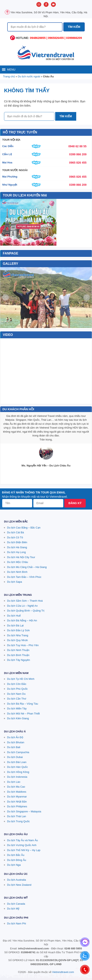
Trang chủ (9, 76)
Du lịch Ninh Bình (17, 572)
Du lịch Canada (16, 904)
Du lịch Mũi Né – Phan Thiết (23, 714)
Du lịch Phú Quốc (17, 689)
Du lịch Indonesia (17, 777)
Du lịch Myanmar (17, 797)
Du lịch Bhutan (16, 742)
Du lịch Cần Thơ (17, 699)
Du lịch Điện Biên (17, 542)
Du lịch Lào (14, 782)
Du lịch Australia (16, 880)
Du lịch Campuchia (18, 752)
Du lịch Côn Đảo (17, 684)
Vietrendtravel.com (63, 972)
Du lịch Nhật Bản (17, 802)
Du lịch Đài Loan (17, 762)
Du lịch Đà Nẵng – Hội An (22, 620)
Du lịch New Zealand (19, 885)
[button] (11, 70)
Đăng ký (75, 503)
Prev (5, 298)
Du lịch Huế (14, 616)
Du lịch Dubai (15, 757)
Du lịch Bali (14, 747)
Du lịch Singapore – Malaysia (24, 811)
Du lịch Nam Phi (16, 923)
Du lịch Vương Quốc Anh (22, 845)
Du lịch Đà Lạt (15, 625)
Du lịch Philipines (17, 806)
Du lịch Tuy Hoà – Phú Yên (23, 645)
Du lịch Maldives (17, 792)
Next (87, 298)
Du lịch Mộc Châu (17, 562)
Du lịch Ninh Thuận (18, 650)
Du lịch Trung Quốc (18, 821)
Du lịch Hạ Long (16, 552)
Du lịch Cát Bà (15, 532)
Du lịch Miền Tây (17, 709)
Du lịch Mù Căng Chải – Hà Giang (27, 567)
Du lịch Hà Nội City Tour (21, 557)
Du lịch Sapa (15, 582)
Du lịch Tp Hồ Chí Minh (21, 679)
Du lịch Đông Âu (17, 860)
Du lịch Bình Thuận (18, 655)
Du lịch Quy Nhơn (17, 640)
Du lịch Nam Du (16, 694)
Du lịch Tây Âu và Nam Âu (22, 840)
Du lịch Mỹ (13, 909)
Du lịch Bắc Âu (16, 855)
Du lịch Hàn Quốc (17, 767)
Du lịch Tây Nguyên (19, 660)
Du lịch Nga (14, 865)
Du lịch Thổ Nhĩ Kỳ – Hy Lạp (24, 850)
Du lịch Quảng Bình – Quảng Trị (26, 611)
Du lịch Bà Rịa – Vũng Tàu (23, 704)
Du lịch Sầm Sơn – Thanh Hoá (25, 601)
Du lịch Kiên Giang (18, 718)
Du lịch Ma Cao (16, 787)
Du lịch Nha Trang (18, 635)
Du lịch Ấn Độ (15, 737)
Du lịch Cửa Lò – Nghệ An (22, 606)
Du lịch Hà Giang (17, 547)
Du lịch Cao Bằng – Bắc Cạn (24, 528)
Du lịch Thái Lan (17, 816)
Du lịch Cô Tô (15, 537)
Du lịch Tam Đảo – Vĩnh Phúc (24, 577)
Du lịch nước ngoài (29, 76)
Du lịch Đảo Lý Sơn (18, 630)
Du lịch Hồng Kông (18, 772)
